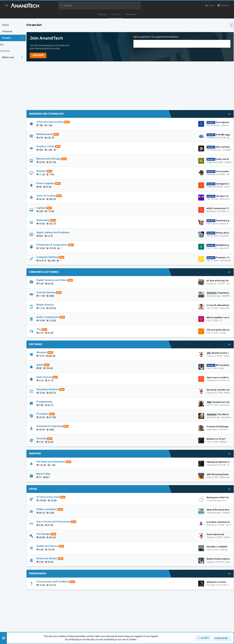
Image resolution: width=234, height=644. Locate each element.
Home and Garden (58, 558)
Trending (102, 14)
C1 (167, 320)
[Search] (92, 6)
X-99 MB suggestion (167, 135)
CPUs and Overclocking (61, 122)
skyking (169, 550)
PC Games (53, 414)
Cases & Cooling (57, 196)
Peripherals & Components (63, 245)
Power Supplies (56, 183)
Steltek (169, 442)
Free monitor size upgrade (170, 171)
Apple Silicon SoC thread (208, 277)
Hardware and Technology (57, 114)
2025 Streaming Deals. (163, 474)
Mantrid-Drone (172, 199)
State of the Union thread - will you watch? (174, 510)
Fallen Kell (169, 224)
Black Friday (54, 474)
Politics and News (58, 509)
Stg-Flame (172, 417)
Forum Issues (48, 574)
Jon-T (174, 525)
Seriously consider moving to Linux (170, 390)
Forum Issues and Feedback (64, 582)
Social (44, 489)
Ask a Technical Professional (64, 522)
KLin (170, 500)
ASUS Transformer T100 (164, 208)
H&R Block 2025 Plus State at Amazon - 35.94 (175, 462)
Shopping (46, 454)
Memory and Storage (59, 159)
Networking (54, 220)
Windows (52, 352)
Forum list (116, 14)
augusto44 (169, 248)
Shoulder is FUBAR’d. (163, 547)
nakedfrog (173, 513)
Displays (52, 171)
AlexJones (170, 308)
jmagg (168, 333)
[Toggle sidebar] (229, 25)
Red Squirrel (171, 405)
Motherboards (55, 134)
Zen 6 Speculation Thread (170, 122)
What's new (131, 14)
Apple (51, 365)
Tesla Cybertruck (161, 534)
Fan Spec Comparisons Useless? (173, 196)
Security (52, 438)
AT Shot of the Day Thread (165, 281)
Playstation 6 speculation (171, 293)
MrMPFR (172, 296)
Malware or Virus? (162, 439)
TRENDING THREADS (197, 209)
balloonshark (172, 477)
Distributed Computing (60, 426)
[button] (7, 6)
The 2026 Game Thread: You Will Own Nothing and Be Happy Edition (208, 319)
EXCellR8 (172, 150)
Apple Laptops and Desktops (64, 232)
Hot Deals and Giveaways (62, 462)
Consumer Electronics (55, 272)
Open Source (55, 377)
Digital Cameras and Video (62, 280)
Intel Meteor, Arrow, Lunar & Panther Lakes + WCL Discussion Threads (209, 240)
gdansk (170, 125)
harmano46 (171, 260)
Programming (55, 402)
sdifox (175, 174)
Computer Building (58, 257)
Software (46, 344)
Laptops (52, 208)
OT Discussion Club (59, 497)
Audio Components (58, 317)
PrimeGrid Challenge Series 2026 (169, 427)
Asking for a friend (162, 582)
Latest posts (195, 310)
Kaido (167, 368)
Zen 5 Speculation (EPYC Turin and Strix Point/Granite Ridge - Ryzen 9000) (208, 218)
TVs (50, 329)
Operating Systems (58, 389)
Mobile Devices (56, 305)
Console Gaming (57, 292)
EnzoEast (170, 236)
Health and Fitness (58, 546)
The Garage (54, 534)
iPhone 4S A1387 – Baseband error (175, 233)
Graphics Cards (56, 146)
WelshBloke (175, 356)
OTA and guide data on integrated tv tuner (173, 330)
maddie (173, 162)
